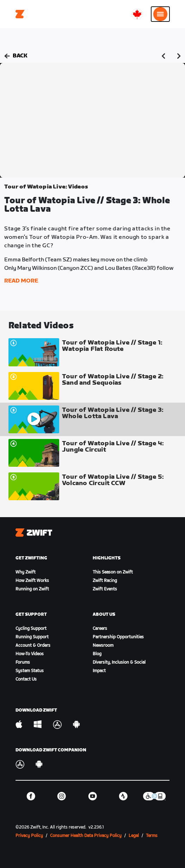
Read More (21, 281)
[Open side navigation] (160, 14)
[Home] (20, 14)
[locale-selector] (137, 14)
